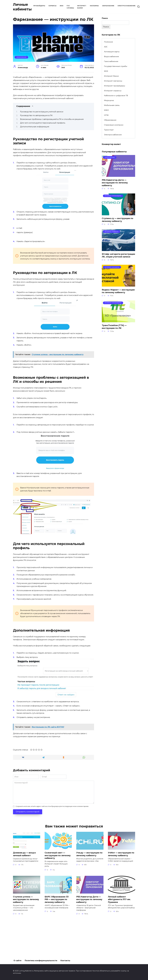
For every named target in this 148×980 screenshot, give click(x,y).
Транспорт (109, 130)
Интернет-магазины (113, 81)
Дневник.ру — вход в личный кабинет (24, 891)
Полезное (108, 42)
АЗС (106, 47)
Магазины (94, 6)
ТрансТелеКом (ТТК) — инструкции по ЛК (114, 327)
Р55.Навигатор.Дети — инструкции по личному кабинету (115, 183)
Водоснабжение (111, 56)
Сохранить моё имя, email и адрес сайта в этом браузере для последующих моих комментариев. (52, 844)
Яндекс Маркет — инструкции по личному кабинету (118, 291)
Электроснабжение (127, 6)
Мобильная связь (112, 105)
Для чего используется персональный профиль (43, 123)
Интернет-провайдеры (115, 86)
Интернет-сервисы (113, 91)
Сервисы (52, 6)
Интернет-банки (111, 76)
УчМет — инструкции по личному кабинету (121, 891)
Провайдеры (39, 6)
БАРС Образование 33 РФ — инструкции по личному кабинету (57, 937)
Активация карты (112, 52)
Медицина (109, 100)
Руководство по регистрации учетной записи (42, 112)
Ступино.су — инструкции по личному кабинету (118, 220)
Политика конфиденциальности (41, 961)
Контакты (65, 961)
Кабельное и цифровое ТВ (116, 96)
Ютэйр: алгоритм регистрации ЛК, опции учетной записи (118, 256)
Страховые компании (114, 125)
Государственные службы (116, 66)
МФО (106, 110)
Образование (108, 6)
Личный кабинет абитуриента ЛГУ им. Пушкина (119, 937)
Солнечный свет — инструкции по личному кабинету (58, 893)
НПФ (106, 115)
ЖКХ (62, 6)
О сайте (17, 961)
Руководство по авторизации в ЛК (36, 115)
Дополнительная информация (35, 127)
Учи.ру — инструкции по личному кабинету (89, 891)
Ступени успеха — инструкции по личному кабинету (26, 937)
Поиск (105, 18)
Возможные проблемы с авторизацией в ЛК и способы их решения (52, 119)
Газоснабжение (111, 61)
